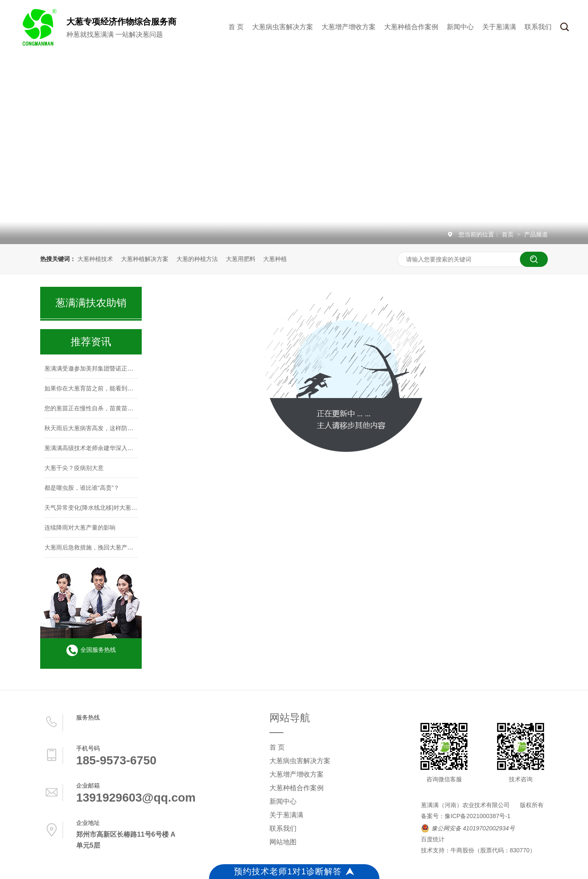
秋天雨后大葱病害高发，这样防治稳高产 (98, 428)
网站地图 (283, 842)
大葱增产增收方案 (349, 27)
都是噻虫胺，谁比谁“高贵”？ (82, 488)
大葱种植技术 (95, 259)
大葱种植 (275, 259)
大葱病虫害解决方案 (283, 27)
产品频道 (536, 234)
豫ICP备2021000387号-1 (478, 816)
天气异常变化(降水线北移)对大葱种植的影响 (103, 508)
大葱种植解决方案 (145, 259)
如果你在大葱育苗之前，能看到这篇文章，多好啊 (110, 388)
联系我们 (538, 27)
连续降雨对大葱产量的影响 (80, 527)
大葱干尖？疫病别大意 (74, 468)
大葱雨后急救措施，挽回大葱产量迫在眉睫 (101, 547)
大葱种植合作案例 (411, 27)
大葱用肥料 (241, 259)
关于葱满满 (499, 27)
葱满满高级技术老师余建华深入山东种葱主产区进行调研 (118, 448)
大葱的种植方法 (197, 259)
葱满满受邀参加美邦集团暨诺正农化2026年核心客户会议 (119, 368)
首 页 (236, 27)
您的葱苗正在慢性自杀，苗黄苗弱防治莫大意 (104, 408)
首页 (508, 234)
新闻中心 (460, 27)
